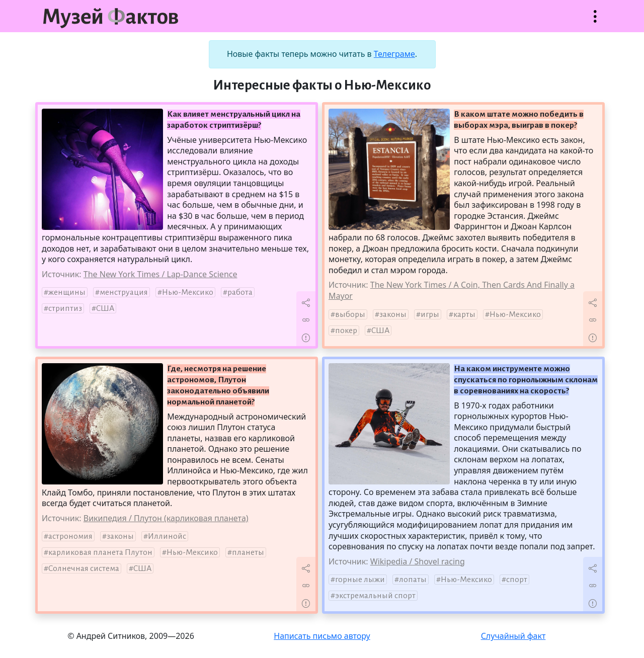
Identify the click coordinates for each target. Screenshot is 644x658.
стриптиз (65, 308)
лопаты (413, 580)
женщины (67, 292)
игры (430, 314)
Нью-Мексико (188, 292)
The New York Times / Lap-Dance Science (160, 274)
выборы (350, 314)
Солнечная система (84, 568)
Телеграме (394, 54)
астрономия (70, 536)
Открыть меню (595, 21)
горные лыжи (360, 580)
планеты (248, 552)
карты (464, 314)
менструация (124, 292)
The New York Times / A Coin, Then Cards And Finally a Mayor (452, 290)
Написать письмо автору (322, 636)
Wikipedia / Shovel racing (418, 561)
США (105, 308)
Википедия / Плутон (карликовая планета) (166, 518)
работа (240, 292)
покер (346, 331)
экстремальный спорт (375, 596)
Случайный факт (513, 636)
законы (393, 314)
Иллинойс (167, 536)
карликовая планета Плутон (100, 552)
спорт (517, 580)
